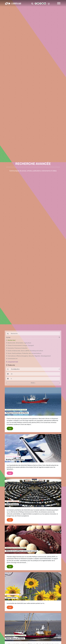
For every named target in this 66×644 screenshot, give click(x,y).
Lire (11, 428)
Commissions (13, 359)
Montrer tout (12, 340)
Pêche (33, 383)
